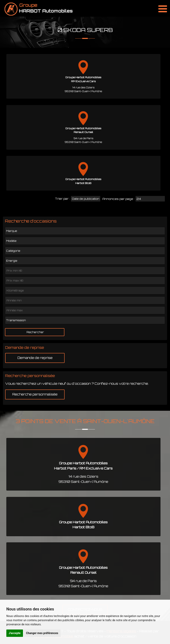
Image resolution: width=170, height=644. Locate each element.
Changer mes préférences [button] (42, 633)
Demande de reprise (35, 358)
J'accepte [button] (15, 633)
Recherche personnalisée (35, 394)
